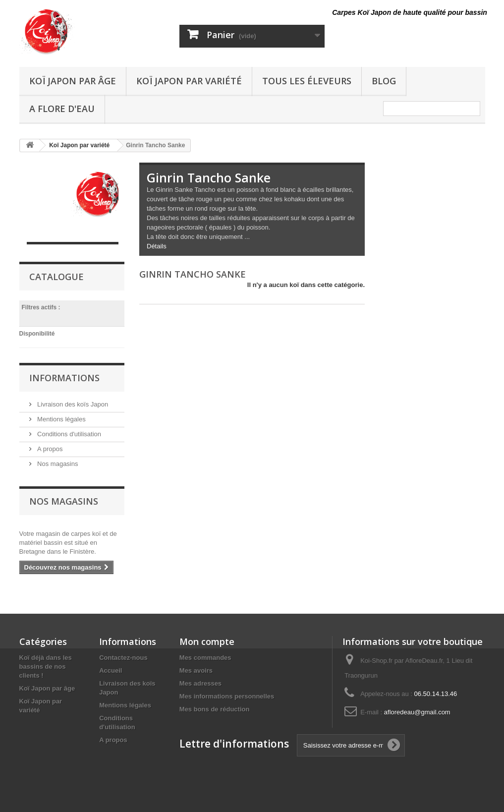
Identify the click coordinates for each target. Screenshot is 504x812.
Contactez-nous (123, 658)
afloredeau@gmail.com (417, 712)
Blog (384, 81)
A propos (49, 449)
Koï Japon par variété (189, 81)
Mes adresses (200, 683)
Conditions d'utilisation (69, 434)
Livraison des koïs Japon (72, 404)
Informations (64, 378)
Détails (157, 246)
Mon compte (207, 641)
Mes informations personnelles (227, 696)
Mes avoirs (196, 670)
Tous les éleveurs (307, 81)
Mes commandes (205, 658)
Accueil (111, 670)
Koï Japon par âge (73, 81)
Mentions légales (61, 419)
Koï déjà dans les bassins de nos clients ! (46, 667)
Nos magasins (57, 464)
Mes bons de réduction (215, 709)
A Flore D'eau (62, 109)
